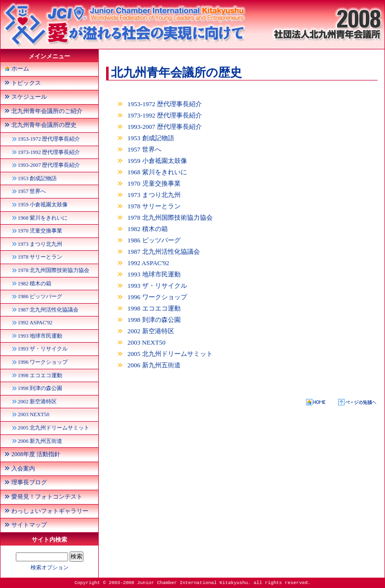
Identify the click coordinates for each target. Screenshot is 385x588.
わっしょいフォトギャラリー (50, 511)
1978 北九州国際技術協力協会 (170, 217)
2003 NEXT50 (146, 342)
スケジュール (29, 97)
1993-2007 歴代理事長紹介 (165, 127)
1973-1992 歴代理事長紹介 (165, 115)
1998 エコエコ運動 (154, 308)
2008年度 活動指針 (36, 454)
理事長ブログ (29, 482)
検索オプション (50, 567)
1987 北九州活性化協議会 (163, 252)
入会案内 (23, 469)
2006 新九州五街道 (154, 365)
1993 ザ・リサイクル (157, 286)
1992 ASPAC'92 (148, 263)
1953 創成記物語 (151, 138)
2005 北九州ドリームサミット (170, 354)
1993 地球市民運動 (154, 274)
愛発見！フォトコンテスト (47, 497)
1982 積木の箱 (147, 229)
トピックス (26, 83)
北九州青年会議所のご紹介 (47, 111)
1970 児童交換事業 (154, 183)
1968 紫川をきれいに (157, 172)
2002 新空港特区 (151, 331)
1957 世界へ (144, 149)
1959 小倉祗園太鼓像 (157, 161)
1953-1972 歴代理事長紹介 (165, 104)
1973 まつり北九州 (154, 195)
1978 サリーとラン (154, 206)
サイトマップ (29, 525)
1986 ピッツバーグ (154, 240)
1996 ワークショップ (157, 297)
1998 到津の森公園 (154, 320)
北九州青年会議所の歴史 (176, 73)
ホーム (20, 69)
